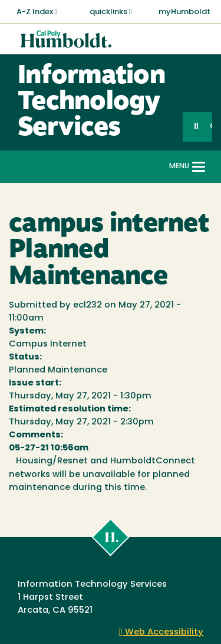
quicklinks (111, 12)
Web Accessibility (161, 632)
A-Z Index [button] (37, 12)
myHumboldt (184, 12)
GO (211, 127)
